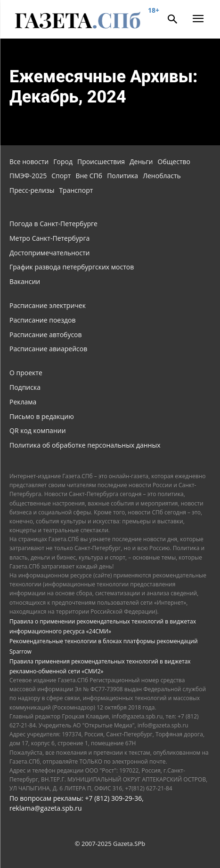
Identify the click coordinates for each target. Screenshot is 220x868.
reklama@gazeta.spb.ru (46, 808)
